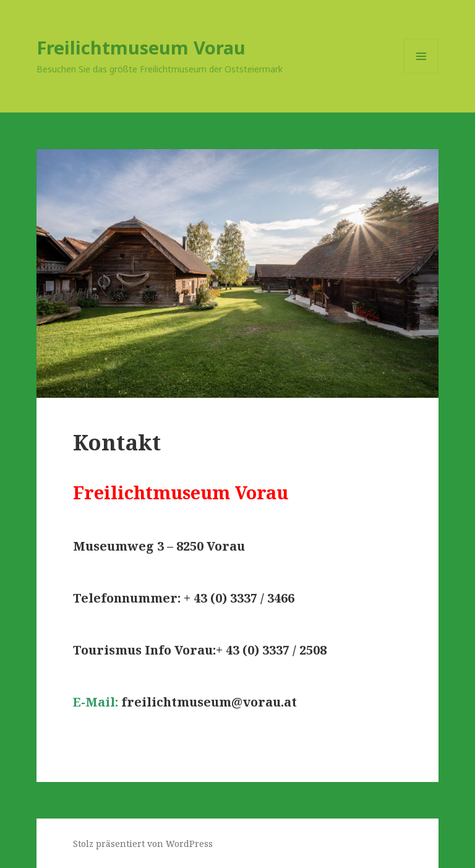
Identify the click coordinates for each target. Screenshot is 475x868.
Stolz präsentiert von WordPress (143, 844)
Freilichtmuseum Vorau (141, 47)
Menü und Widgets (422, 73)
